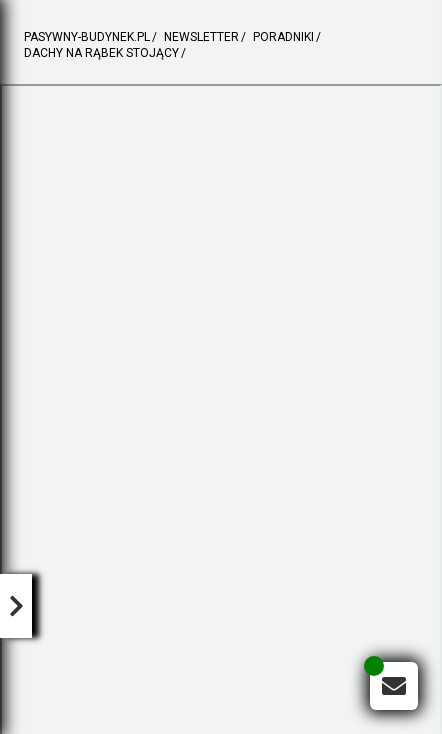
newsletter (201, 37)
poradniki (283, 37)
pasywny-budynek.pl (87, 37)
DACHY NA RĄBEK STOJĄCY (101, 53)
